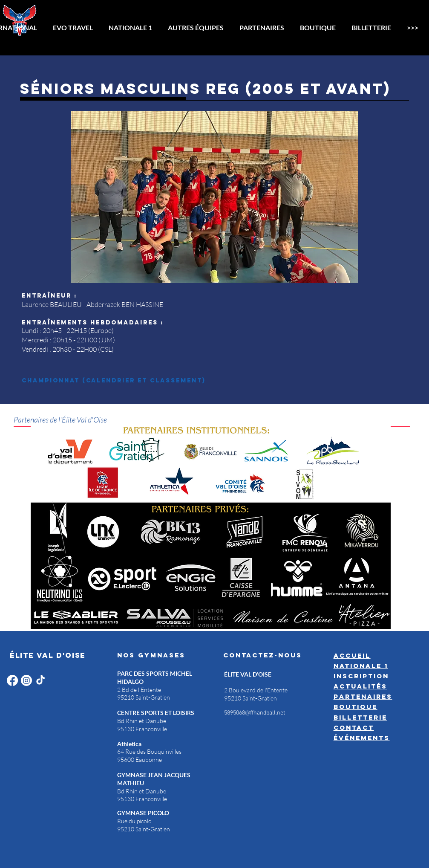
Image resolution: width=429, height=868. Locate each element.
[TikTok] (40, 680)
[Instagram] (26, 680)
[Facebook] (12, 680)
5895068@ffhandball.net (255, 713)
